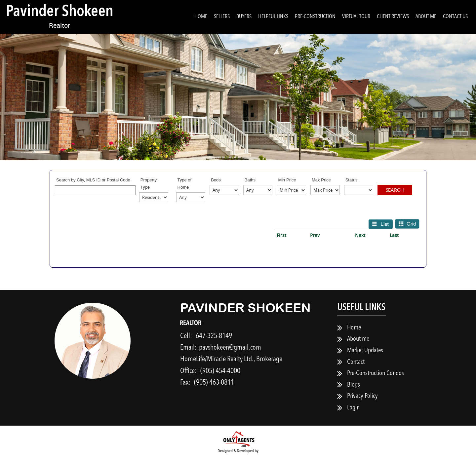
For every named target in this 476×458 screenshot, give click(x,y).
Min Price (287, 180)
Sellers (222, 17)
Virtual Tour (356, 17)
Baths (250, 180)
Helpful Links (273, 17)
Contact (356, 362)
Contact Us (455, 17)
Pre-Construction (315, 17)
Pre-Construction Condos (376, 373)
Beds (216, 180)
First (281, 235)
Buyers (244, 17)
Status (352, 180)
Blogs (354, 385)
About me (426, 17)
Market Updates (365, 351)
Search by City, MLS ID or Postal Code (93, 180)
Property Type (149, 184)
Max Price (321, 180)
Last (394, 235)
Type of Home (185, 184)
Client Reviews (393, 17)
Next (360, 235)
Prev (315, 235)
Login (353, 408)
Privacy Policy (362, 396)
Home (201, 17)
